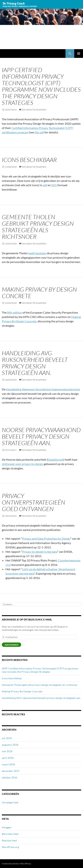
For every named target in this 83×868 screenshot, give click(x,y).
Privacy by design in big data (40, 552)
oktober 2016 (9, 777)
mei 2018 (7, 751)
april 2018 (8, 758)
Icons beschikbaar (29, 160)
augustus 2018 (10, 745)
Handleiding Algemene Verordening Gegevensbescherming (43, 389)
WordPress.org (10, 847)
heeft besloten (37, 253)
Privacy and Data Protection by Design (46, 538)
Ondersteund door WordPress (16, 864)
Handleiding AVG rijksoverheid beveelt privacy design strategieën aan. (35, 363)
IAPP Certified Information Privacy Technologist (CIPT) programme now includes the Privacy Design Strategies (41, 86)
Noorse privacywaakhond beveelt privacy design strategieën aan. (41, 436)
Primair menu (79, 54)
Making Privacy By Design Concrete (39, 293)
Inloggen (7, 827)
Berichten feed (10, 834)
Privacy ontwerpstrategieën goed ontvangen (33, 502)
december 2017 (11, 771)
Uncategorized (10, 802)
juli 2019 (7, 738)
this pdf (39, 132)
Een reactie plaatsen (34, 110)
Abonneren (11, 645)
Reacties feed (9, 840)
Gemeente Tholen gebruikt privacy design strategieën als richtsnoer (38, 227)
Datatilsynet (55, 459)
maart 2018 (8, 764)
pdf (45, 185)
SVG (54, 185)
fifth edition (15, 312)
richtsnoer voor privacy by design (23, 464)
